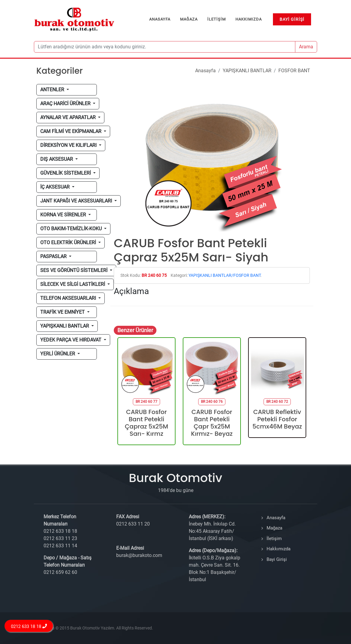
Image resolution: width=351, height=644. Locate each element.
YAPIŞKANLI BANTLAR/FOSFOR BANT (225, 275)
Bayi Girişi (277, 559)
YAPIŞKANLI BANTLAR (247, 71)
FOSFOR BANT (294, 71)
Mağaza (274, 528)
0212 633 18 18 (29, 626)
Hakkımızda (279, 549)
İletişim (274, 539)
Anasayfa (205, 71)
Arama (306, 47)
